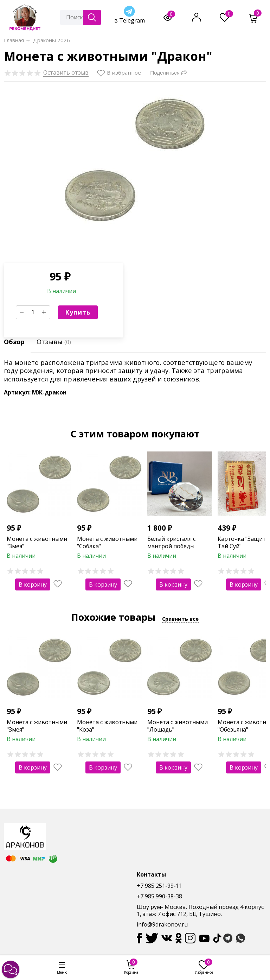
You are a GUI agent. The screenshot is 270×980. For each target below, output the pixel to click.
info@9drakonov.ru (162, 924)
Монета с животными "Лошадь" (178, 726)
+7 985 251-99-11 (159, 886)
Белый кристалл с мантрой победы (171, 542)
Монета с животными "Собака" (107, 542)
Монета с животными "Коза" (107, 726)
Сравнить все (180, 619)
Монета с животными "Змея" (37, 542)
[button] (11, 969)
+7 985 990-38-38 (159, 896)
